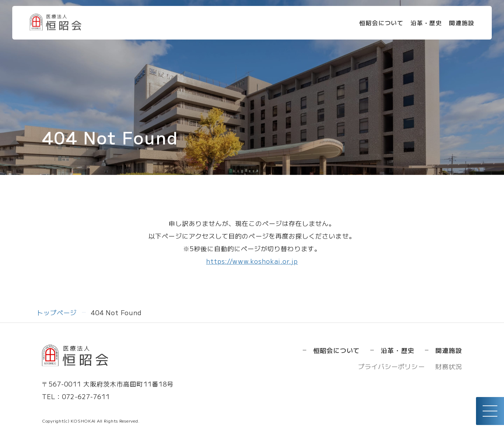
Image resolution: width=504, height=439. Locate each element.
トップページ (57, 312)
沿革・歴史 (420, 24)
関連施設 (457, 24)
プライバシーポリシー (391, 366)
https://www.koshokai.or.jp (252, 261)
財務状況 (449, 366)
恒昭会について (373, 24)
